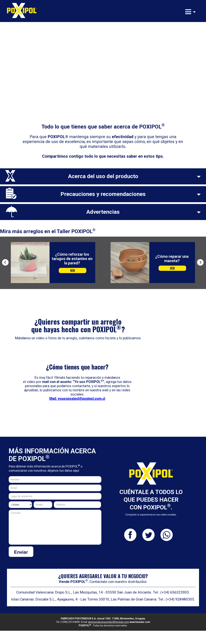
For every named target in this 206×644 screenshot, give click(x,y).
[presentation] (75, 553)
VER (73, 270)
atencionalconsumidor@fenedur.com (109, 622)
